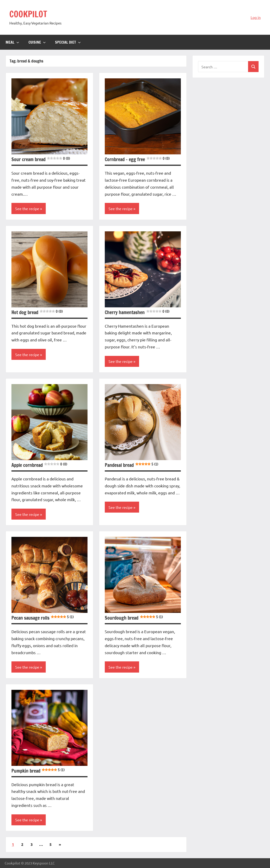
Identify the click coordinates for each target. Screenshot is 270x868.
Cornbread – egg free (137, 159)
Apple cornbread (39, 465)
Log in (256, 17)
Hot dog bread (37, 312)
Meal (12, 42)
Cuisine (37, 42)
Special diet (68, 42)
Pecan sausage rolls (43, 618)
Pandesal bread (131, 465)
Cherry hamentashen (137, 312)
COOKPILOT (28, 14)
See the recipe (27, 208)
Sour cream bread (41, 159)
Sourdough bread (134, 618)
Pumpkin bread (38, 771)
